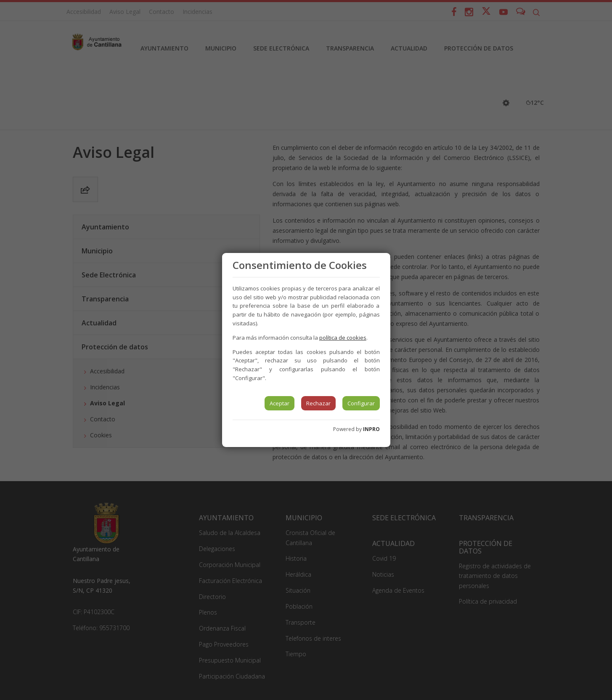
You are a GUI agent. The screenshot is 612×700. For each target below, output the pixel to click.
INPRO (371, 429)
